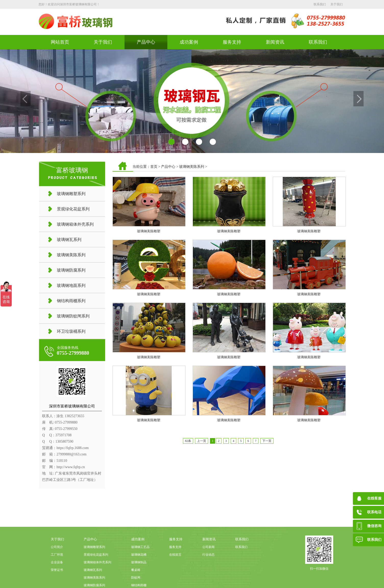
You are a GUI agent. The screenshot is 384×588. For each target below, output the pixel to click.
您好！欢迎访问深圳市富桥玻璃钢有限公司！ (69, 4)
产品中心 (146, 42)
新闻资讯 (275, 42)
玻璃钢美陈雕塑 (149, 231)
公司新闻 (208, 570)
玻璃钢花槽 (139, 577)
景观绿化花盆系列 (96, 577)
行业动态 (208, 577)
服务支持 (232, 42)
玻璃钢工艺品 (140, 570)
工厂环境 (57, 577)
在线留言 (175, 577)
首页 (154, 167)
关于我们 (337, 4)
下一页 (267, 441)
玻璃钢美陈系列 (192, 167)
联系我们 (320, 4)
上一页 (202, 441)
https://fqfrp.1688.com (72, 448)
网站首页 (60, 42)
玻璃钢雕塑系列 (94, 570)
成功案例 (189, 42)
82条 (188, 441)
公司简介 (57, 570)
